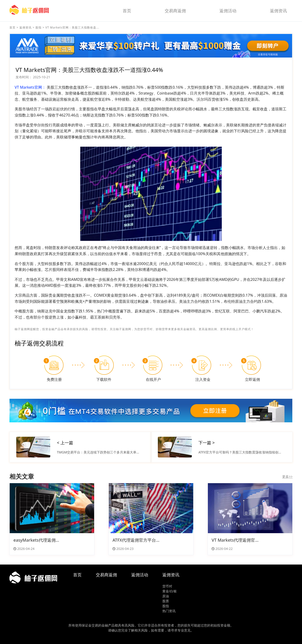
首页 (127, 11)
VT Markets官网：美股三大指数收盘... (72, 27)
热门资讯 (169, 611)
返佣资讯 (278, 11)
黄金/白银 (170, 591)
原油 (166, 596)
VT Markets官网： (30, 87)
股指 (38, 27)
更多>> (287, 476)
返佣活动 (228, 11)
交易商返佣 (175, 11)
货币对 (167, 586)
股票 (166, 601)
